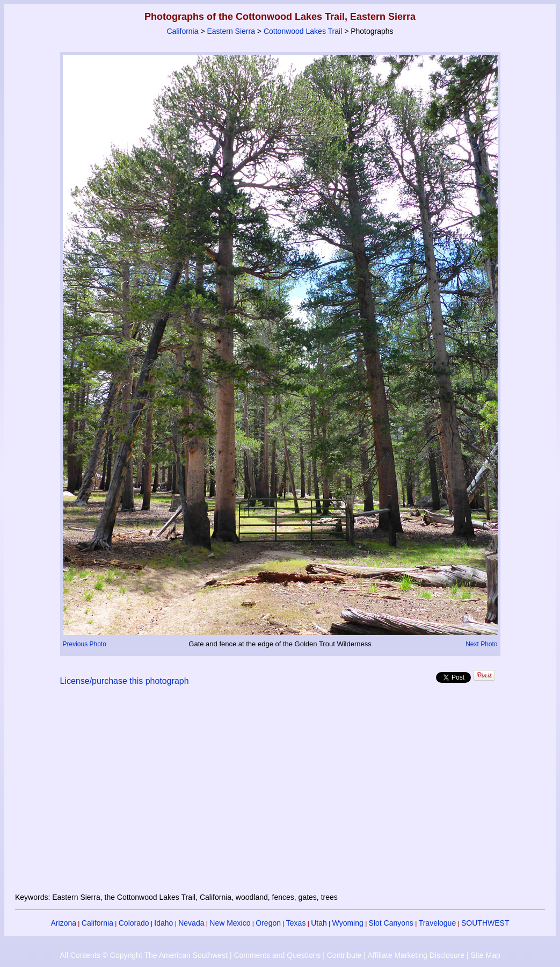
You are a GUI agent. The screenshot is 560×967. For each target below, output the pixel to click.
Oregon (268, 923)
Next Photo (481, 644)
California (182, 31)
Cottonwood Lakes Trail (303, 31)
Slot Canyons (391, 923)
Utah (319, 923)
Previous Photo (85, 644)
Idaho (163, 923)
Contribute (344, 955)
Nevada (191, 923)
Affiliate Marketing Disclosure (416, 955)
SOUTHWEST (485, 923)
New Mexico (230, 923)
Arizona (64, 923)
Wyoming (348, 923)
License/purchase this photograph (125, 681)
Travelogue (438, 923)
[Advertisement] (280, 796)
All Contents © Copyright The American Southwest (144, 955)
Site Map (485, 955)
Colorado (134, 923)
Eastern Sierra (231, 31)
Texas (296, 923)
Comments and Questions (277, 955)
